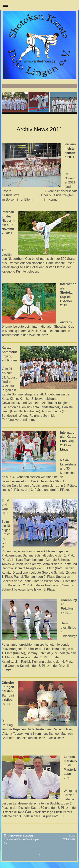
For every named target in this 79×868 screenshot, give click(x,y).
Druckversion (13, 836)
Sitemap (29, 836)
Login (72, 836)
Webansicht (69, 839)
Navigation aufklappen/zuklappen (39, 5)
